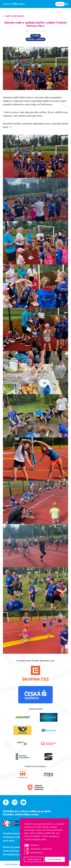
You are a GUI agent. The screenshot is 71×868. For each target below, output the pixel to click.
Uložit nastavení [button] (34, 859)
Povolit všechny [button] (55, 859)
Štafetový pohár (12, 847)
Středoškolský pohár (14, 855)
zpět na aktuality (15, 16)
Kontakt (60, 4)
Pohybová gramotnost (15, 833)
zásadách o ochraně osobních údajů (42, 838)
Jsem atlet (9, 841)
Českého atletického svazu (21, 814)
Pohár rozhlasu (11, 851)
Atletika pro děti (12, 837)
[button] (26, 845)
